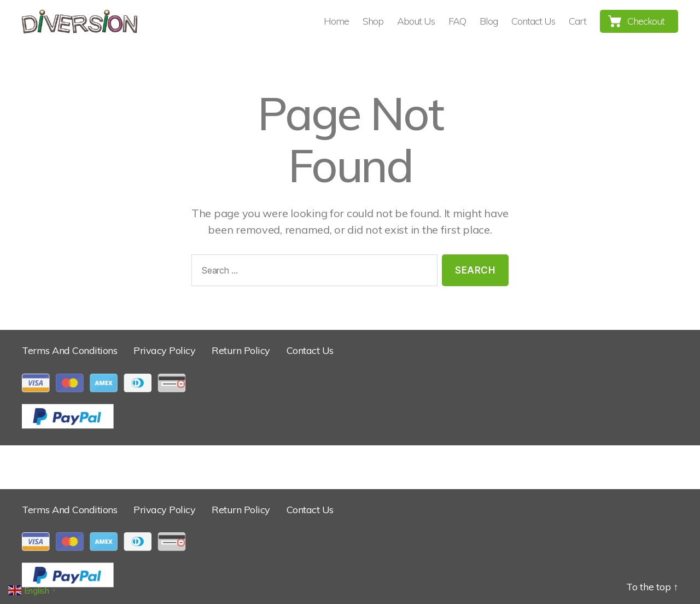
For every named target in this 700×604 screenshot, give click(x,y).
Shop (373, 21)
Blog (489, 21)
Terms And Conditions (69, 350)
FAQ (457, 21)
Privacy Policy (164, 350)
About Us (416, 21)
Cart (577, 21)
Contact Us (533, 21)
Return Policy (241, 350)
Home (336, 21)
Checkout (646, 21)
